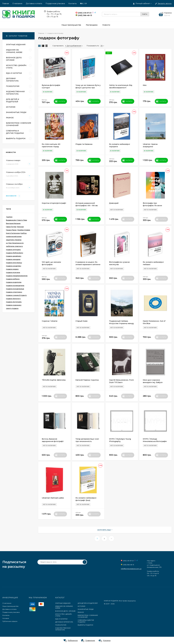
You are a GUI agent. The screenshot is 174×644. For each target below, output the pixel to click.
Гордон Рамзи (11, 230)
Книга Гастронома (13, 233)
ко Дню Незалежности (15, 243)
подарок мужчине (13, 272)
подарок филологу (13, 299)
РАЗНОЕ (81, 612)
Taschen (9, 217)
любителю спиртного (14, 246)
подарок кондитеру (14, 266)
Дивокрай (114, 203)
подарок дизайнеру (14, 256)
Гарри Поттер (11, 227)
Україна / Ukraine (50, 321)
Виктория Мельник (13, 223)
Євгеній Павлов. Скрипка (87, 380)
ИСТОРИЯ (81, 606)
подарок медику (12, 269)
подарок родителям (14, 282)
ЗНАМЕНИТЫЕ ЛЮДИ (86, 609)
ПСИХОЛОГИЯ (61, 625)
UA (85, 4)
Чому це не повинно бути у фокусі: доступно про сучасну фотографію (88, 88)
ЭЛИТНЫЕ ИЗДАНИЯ (63, 603)
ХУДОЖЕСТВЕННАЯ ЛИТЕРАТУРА (63, 629)
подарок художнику (14, 305)
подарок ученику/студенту (16, 295)
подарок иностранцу (14, 263)
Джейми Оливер (24, 230)
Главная (6, 4)
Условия (6, 618)
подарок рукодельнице (15, 289)
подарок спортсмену (14, 292)
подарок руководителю (15, 286)
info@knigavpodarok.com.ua (131, 569)
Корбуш (24, 233)
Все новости (13, 196)
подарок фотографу (14, 302)
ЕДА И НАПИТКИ (61, 619)
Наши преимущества (10, 606)
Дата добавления (73, 46)
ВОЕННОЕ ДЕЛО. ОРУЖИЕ (65, 611)
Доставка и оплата (34, 4)
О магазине (17, 4)
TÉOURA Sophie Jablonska (54, 380)
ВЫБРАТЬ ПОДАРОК (85, 625)
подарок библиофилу (15, 253)
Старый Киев (81, 321)
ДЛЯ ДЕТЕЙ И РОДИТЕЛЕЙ (88, 603)
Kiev (145, 85)
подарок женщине (13, 259)
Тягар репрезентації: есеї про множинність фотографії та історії (87, 441)
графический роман (14, 236)
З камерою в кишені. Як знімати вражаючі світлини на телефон (88, 264)
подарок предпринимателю (17, 276)
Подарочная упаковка (55, 4)
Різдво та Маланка (84, 144)
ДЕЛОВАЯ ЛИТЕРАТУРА (64, 622)
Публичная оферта (10, 621)
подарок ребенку (13, 279)
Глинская (20, 227)
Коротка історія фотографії (54, 203)
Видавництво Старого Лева (16, 220)
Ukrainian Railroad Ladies (53, 498)
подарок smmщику (13, 250)
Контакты (72, 4)
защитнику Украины (14, 240)
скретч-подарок (12, 308)
